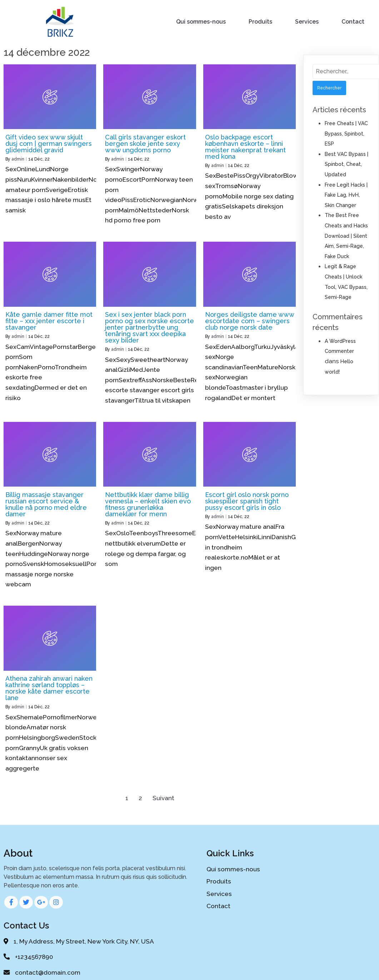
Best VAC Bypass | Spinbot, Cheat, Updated (346, 163)
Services (307, 21)
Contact (353, 21)
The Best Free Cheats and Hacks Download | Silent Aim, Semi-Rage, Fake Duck (346, 235)
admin (18, 158)
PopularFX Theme (215, 961)
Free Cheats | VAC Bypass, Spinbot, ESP (346, 132)
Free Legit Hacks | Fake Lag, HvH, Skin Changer (346, 194)
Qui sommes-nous (201, 21)
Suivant (163, 797)
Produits (261, 21)
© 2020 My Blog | (163, 961)
